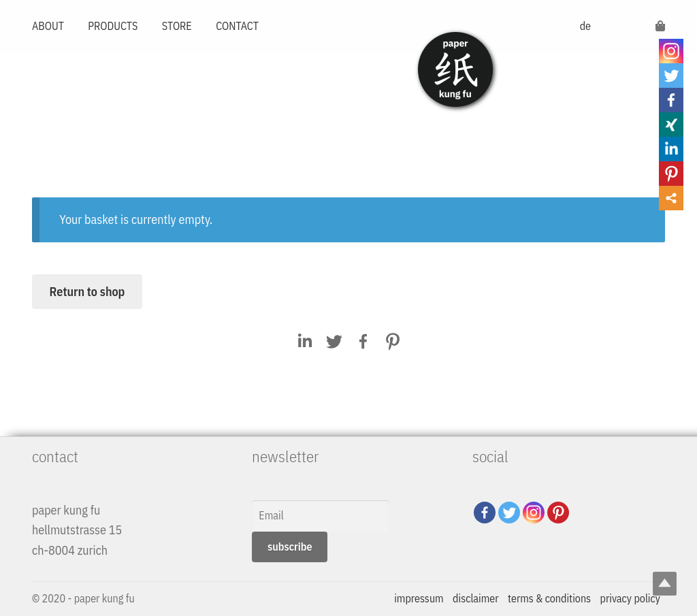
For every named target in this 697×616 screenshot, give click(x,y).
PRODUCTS (113, 26)
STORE (177, 26)
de (585, 26)
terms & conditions (549, 598)
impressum (419, 598)
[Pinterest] (558, 513)
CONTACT (237, 26)
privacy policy (630, 598)
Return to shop (87, 292)
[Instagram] (534, 513)
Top (665, 584)
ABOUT (48, 26)
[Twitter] (509, 513)
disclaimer (475, 598)
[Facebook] (485, 513)
